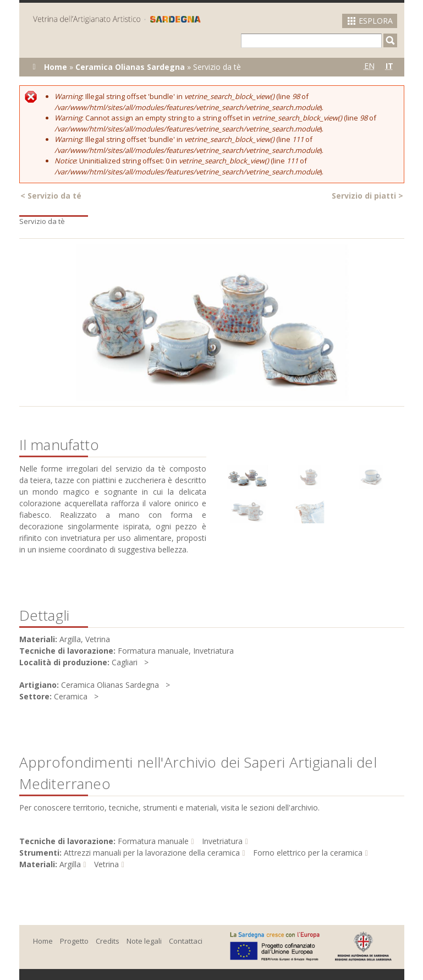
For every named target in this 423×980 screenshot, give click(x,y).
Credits (108, 941)
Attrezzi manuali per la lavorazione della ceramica (152, 853)
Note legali (144, 941)
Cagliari (125, 662)
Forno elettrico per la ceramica (308, 853)
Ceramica (71, 696)
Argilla (70, 864)
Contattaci (186, 941)
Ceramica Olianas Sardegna (130, 67)
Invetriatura (222, 841)
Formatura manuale (153, 841)
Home (56, 67)
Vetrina (106, 864)
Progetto (74, 941)
